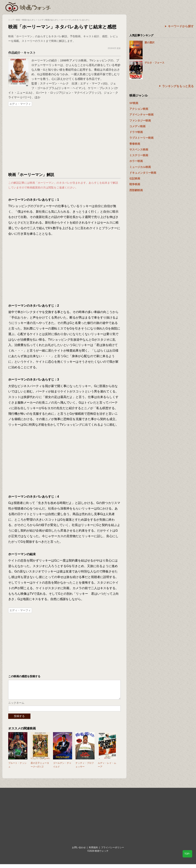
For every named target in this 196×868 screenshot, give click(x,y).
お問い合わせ (79, 851)
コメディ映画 (137, 126)
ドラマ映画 (136, 132)
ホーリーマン (40, 60)
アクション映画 (139, 109)
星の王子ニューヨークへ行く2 (40, 769)
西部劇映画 (136, 190)
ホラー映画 (136, 161)
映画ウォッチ (28, 7)
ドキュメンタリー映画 (143, 173)
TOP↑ (187, 854)
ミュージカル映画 (140, 167)
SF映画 (134, 103)
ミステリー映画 (139, 155)
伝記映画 (135, 178)
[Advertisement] (65, 140)
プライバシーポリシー (113, 851)
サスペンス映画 (139, 149)
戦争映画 (135, 184)
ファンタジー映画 (140, 121)
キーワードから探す (181, 26)
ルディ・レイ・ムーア (107, 769)
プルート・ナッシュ (17, 769)
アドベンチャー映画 (141, 115)
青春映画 (135, 144)
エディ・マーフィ (20, 104)
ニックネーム (16, 707)
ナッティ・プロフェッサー (85, 769)
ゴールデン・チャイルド (62, 769)
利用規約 (93, 851)
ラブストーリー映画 (141, 138)
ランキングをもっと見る (178, 86)
